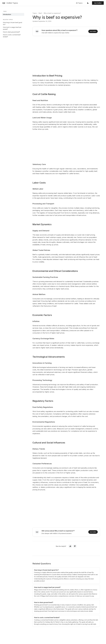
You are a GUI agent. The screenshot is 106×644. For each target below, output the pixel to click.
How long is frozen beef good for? (13, 23)
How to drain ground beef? (11, 32)
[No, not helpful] (75, 546)
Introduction (7, 14)
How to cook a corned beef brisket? (12, 36)
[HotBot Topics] (10, 3)
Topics (35, 13)
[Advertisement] (66, 54)
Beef (40, 13)
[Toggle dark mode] (88, 3)
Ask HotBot (98, 3)
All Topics (79, 3)
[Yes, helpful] (70, 546)
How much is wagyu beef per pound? (12, 28)
